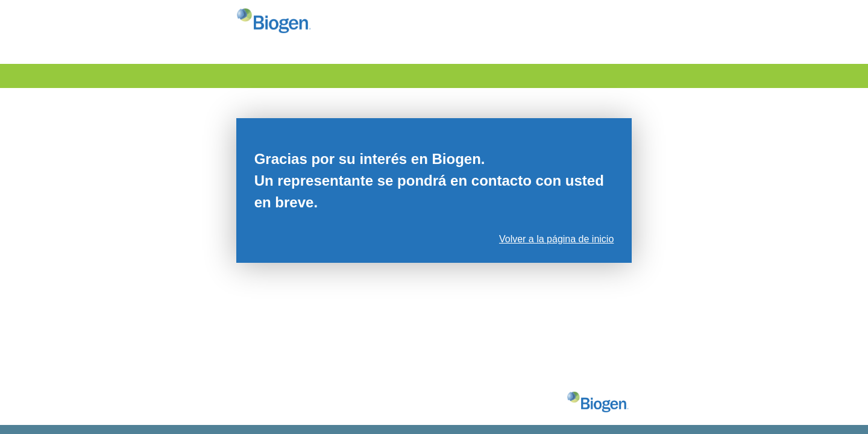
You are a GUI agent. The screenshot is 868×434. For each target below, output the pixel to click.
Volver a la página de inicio (556, 239)
